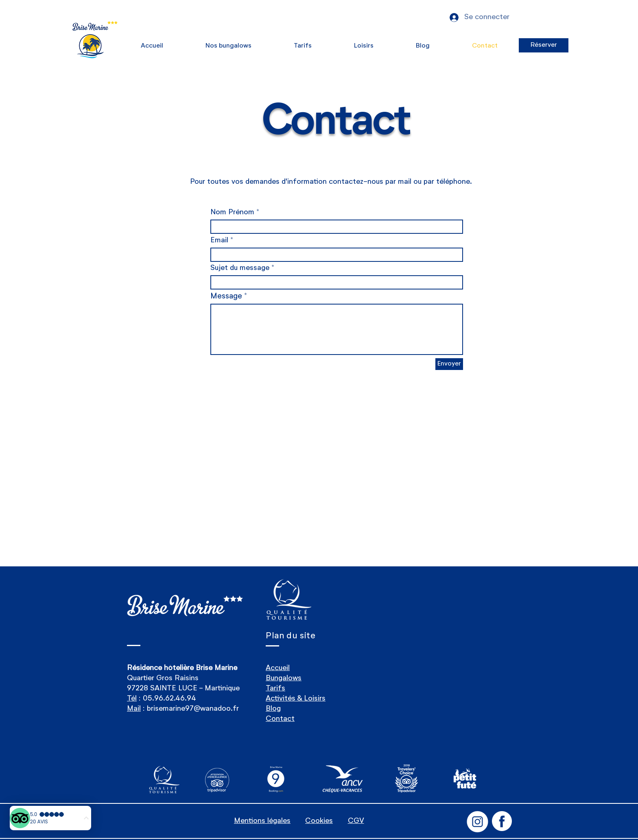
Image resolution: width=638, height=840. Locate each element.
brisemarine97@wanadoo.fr (193, 709)
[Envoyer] (449, 364)
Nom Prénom (232, 212)
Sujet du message (240, 268)
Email (219, 240)
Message (226, 296)
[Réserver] (544, 45)
